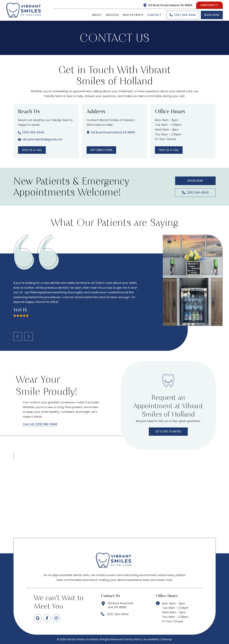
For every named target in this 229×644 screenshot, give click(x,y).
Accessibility (151, 639)
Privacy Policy (133, 639)
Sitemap (167, 639)
